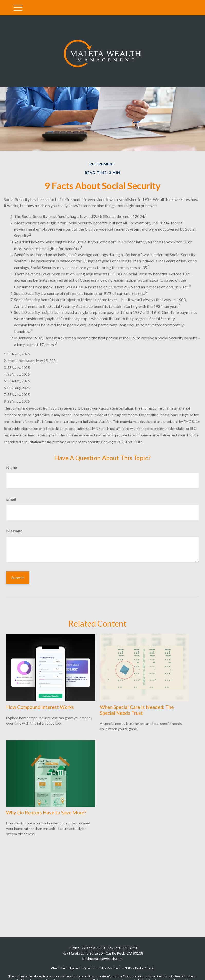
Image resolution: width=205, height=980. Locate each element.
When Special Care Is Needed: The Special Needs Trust (137, 710)
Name (12, 467)
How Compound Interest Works (40, 707)
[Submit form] (18, 578)
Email (11, 499)
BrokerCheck (144, 968)
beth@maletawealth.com (102, 959)
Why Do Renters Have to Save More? (46, 813)
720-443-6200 (93, 948)
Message (14, 531)
